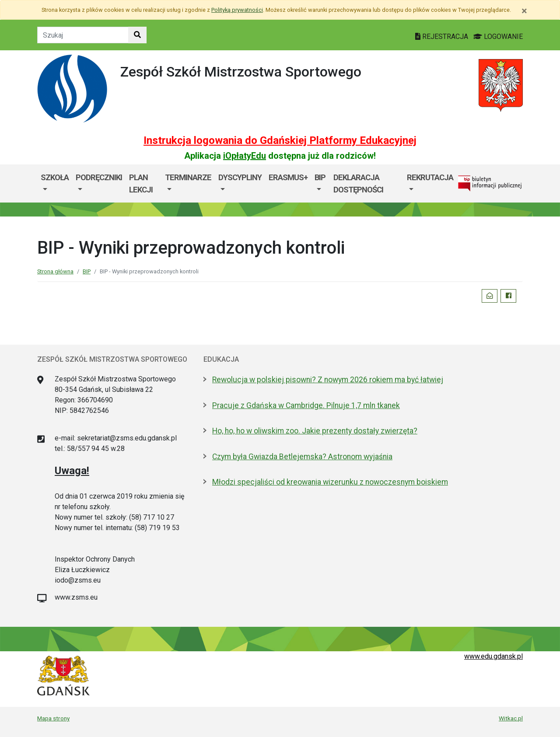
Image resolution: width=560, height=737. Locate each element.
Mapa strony (53, 718)
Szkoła (55, 177)
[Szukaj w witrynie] (137, 35)
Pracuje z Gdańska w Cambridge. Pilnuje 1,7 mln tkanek (306, 405)
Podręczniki (99, 177)
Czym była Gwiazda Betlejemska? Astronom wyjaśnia (302, 457)
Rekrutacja (430, 177)
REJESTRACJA (443, 37)
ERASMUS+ (288, 177)
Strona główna (55, 271)
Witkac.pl (511, 718)
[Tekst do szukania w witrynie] (83, 35)
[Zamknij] (524, 11)
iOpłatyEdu (245, 156)
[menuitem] (55, 183)
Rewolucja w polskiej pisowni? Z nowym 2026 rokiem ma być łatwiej (328, 380)
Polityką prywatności (237, 10)
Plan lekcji (141, 183)
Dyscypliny (240, 177)
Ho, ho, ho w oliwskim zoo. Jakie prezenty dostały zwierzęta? (315, 431)
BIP (320, 177)
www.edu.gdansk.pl (493, 656)
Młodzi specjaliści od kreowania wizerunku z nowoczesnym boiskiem (330, 482)
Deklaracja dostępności (358, 183)
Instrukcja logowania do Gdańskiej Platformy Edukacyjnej (280, 140)
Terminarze (188, 177)
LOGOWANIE (498, 37)
